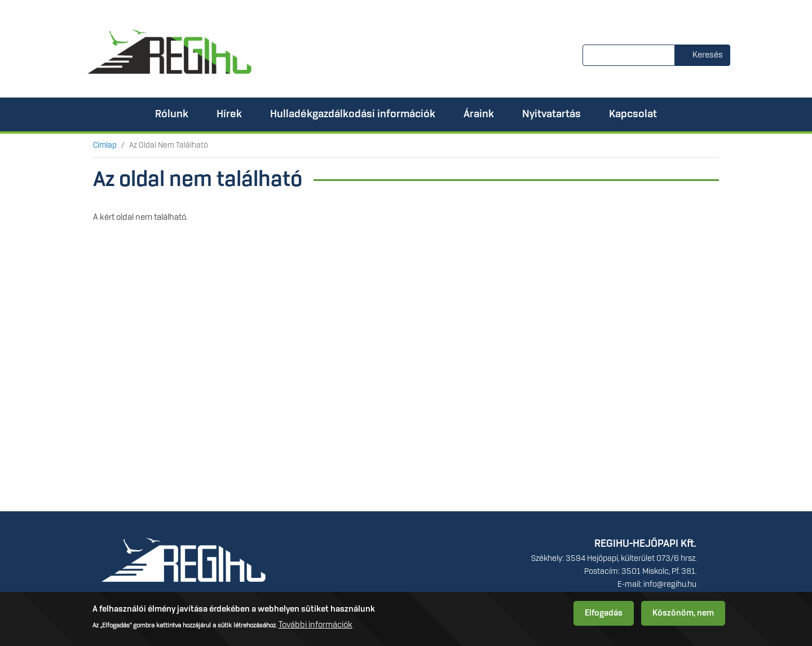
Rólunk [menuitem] (172, 114)
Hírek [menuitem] (229, 114)
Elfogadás (604, 616)
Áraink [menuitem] (479, 114)
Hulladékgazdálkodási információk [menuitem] (353, 114)
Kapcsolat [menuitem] (633, 114)
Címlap (105, 145)
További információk (315, 629)
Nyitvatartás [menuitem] (551, 114)
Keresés (708, 55)
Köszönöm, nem (683, 616)
